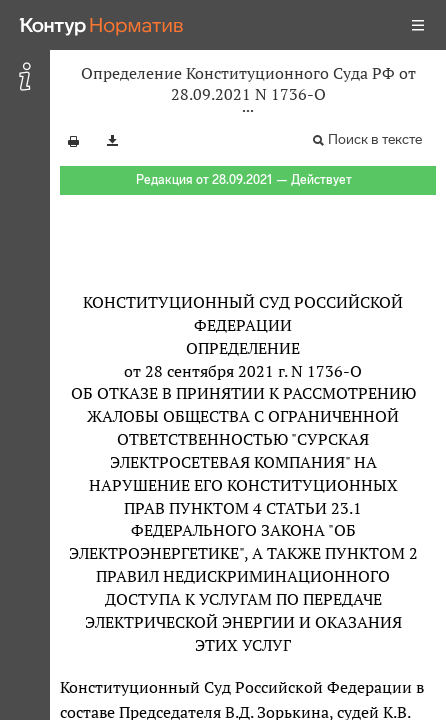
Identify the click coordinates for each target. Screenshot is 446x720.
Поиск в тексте (375, 139)
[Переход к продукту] (102, 25)
